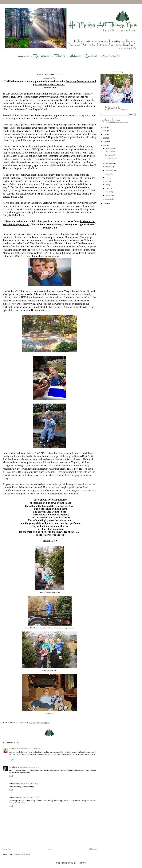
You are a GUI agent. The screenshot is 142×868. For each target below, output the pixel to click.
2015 (105, 138)
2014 (105, 142)
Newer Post (7, 849)
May (107, 185)
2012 (105, 203)
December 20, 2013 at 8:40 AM (29, 767)
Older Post (93, 849)
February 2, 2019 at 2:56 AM (30, 797)
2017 (105, 131)
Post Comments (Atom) (21, 854)
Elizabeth (13, 767)
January (108, 199)
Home (50, 849)
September (110, 170)
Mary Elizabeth (20, 723)
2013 (105, 145)
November (109, 163)
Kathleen (13, 749)
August (108, 174)
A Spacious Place (111, 159)
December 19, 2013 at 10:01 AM (29, 749)
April (108, 188)
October (109, 167)
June (107, 181)
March (108, 192)
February (109, 195)
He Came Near (110, 151)
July (107, 177)
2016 (105, 134)
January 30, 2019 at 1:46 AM (30, 783)
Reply (12, 760)
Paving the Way (111, 155)
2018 (105, 127)
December (109, 148)
